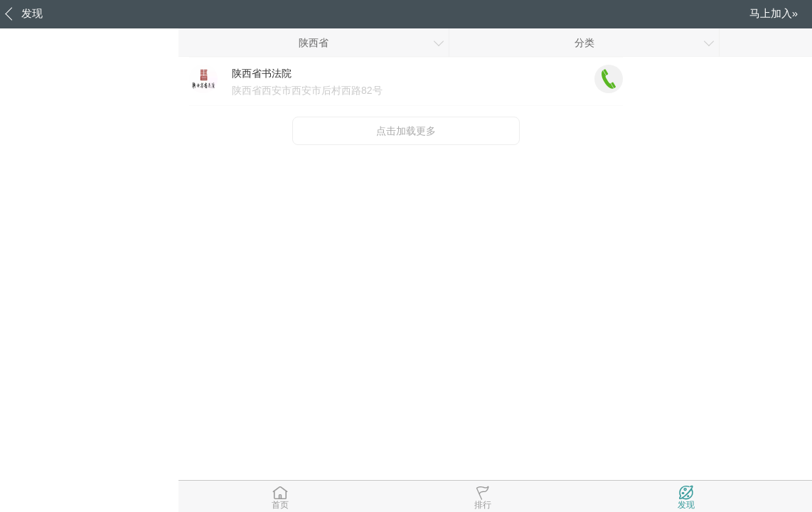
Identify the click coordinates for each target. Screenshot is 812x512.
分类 (584, 43)
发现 (32, 13)
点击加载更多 (406, 131)
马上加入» (774, 13)
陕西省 (314, 43)
